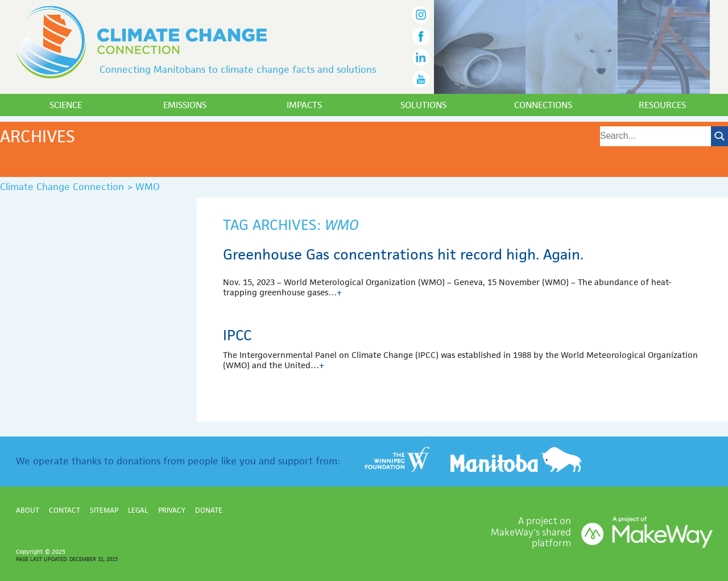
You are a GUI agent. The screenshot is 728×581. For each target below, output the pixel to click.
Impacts (304, 105)
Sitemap (104, 510)
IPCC (237, 335)
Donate (209, 510)
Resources (662, 105)
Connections (543, 105)
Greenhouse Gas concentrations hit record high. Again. (403, 254)
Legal (138, 510)
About (28, 510)
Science (66, 105)
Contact (65, 510)
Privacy (172, 510)
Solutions (423, 105)
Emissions (185, 105)
